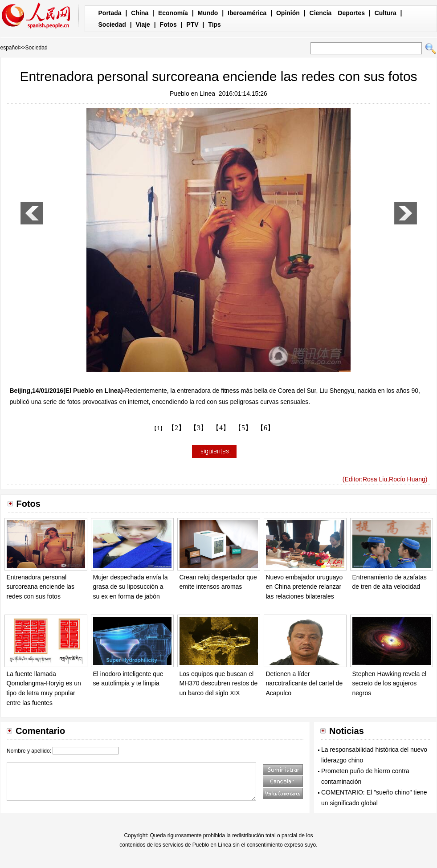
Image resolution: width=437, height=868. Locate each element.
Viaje (143, 24)
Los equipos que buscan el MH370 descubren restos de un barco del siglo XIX (219, 683)
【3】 (199, 428)
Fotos (168, 24)
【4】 (221, 428)
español (10, 48)
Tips (214, 24)
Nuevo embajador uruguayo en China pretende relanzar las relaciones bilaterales (304, 587)
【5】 (243, 428)
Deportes (351, 13)
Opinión (288, 13)
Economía (173, 13)
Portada (110, 13)
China (140, 13)
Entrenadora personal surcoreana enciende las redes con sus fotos (41, 587)
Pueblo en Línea (192, 94)
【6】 (265, 428)
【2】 (176, 428)
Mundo (208, 13)
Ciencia (321, 13)
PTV (192, 24)
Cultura (386, 13)
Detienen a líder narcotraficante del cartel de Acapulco (304, 683)
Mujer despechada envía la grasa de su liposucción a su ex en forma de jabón (131, 587)
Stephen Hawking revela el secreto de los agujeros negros (390, 683)
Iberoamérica (247, 13)
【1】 (158, 428)
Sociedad (112, 24)
